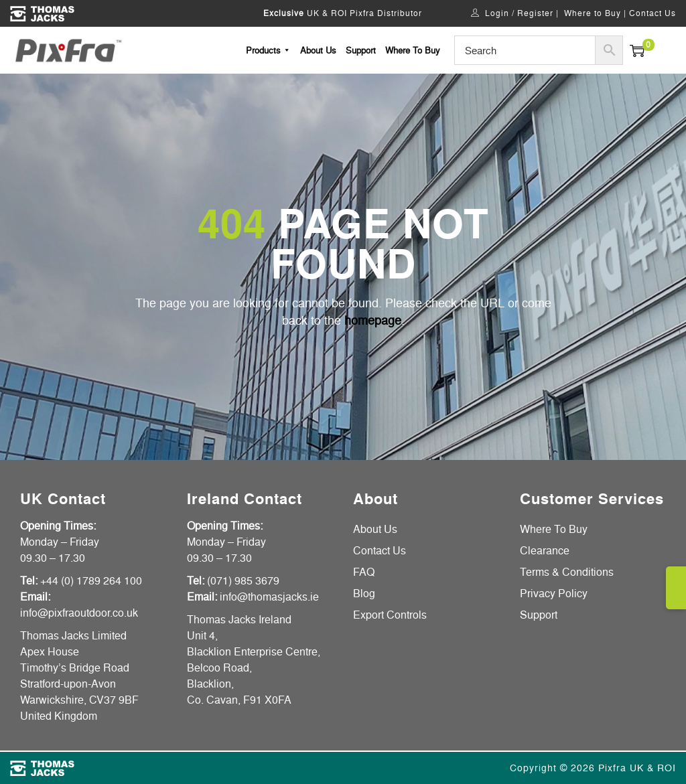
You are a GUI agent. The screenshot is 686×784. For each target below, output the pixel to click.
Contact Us (653, 13)
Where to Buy (593, 13)
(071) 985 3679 (243, 580)
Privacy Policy (554, 593)
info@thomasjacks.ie (269, 597)
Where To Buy (413, 50)
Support (361, 50)
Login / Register (519, 13)
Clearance (545, 550)
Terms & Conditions (567, 572)
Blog (364, 593)
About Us (318, 50)
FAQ (364, 572)
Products (268, 50)
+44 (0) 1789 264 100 (91, 580)
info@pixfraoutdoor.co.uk (79, 613)
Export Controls (390, 615)
